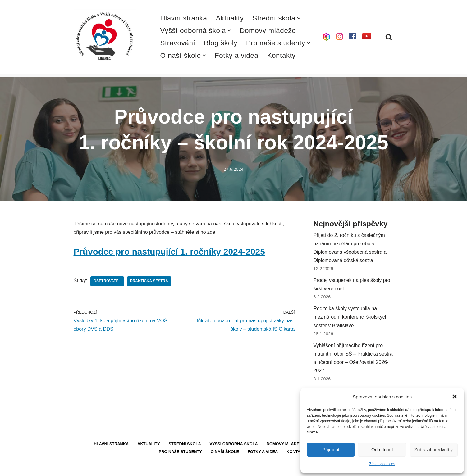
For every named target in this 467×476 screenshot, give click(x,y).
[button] (455, 397)
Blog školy (221, 43)
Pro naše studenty (180, 453)
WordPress (120, 468)
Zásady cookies (382, 464)
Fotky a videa (237, 55)
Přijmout (331, 449)
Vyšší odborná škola (234, 445)
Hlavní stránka (184, 18)
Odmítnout (382, 449)
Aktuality (230, 18)
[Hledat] (389, 37)
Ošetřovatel (107, 282)
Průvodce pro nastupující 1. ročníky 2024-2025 (169, 252)
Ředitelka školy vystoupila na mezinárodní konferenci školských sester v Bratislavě (351, 317)
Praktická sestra (149, 282)
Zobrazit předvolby (434, 449)
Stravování (178, 43)
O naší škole (225, 453)
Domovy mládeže (268, 31)
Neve (79, 468)
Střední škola (185, 445)
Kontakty (282, 55)
